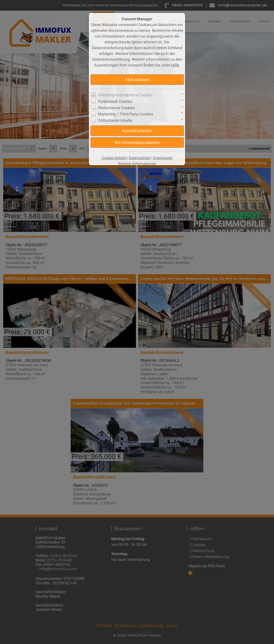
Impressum (163, 158)
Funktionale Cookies (115, 101)
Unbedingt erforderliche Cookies (125, 95)
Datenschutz (140, 158)
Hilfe (175, 65)
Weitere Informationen (137, 164)
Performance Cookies (116, 108)
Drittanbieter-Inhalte (115, 120)
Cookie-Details (114, 158)
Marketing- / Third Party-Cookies (126, 114)
